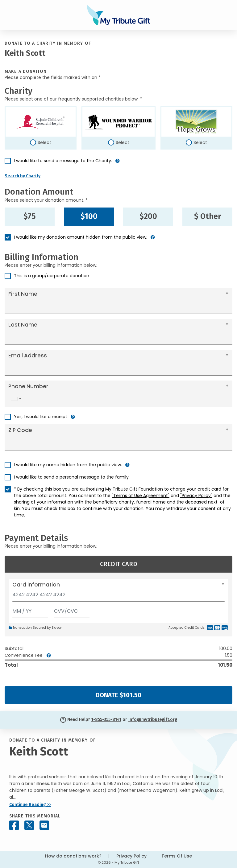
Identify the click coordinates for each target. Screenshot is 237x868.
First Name (23, 294)
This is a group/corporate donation (52, 276)
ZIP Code (20, 430)
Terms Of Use (177, 856)
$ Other (208, 216)
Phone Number (28, 386)
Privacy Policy (131, 856)
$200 (148, 216)
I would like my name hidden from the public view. (68, 465)
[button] (118, 163)
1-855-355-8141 (106, 720)
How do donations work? (73, 856)
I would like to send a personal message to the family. (72, 477)
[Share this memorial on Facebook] (14, 825)
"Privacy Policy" (196, 496)
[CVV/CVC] (72, 610)
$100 (89, 216)
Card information (36, 585)
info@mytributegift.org (153, 720)
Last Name (23, 325)
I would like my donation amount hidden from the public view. (81, 237)
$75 (30, 216)
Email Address (28, 356)
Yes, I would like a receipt (41, 417)
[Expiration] (30, 610)
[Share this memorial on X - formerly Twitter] (29, 825)
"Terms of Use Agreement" (141, 496)
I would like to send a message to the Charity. (63, 161)
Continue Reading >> (30, 805)
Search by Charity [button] (23, 176)
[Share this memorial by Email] (44, 825)
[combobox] (16, 399)
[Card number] (118, 596)
